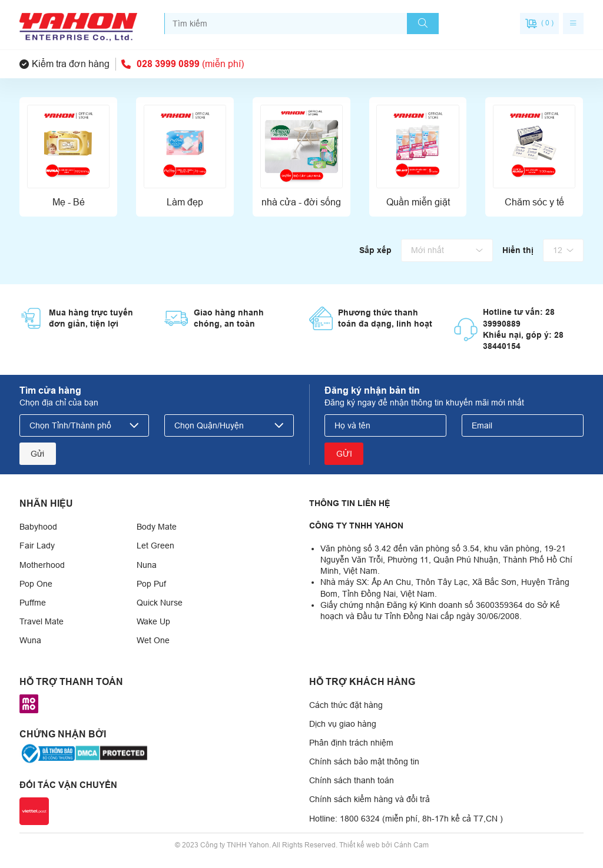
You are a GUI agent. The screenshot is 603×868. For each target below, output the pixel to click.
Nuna (147, 565)
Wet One (153, 640)
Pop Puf (151, 584)
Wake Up (153, 621)
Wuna (30, 640)
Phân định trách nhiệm (351, 743)
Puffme (33, 603)
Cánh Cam (411, 845)
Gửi (37, 454)
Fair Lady (37, 546)
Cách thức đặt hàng (346, 705)
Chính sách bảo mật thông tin (364, 761)
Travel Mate (42, 621)
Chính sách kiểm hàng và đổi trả (370, 799)
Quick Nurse (160, 603)
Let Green (155, 546)
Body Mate (157, 527)
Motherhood (42, 565)
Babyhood (38, 527)
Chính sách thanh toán (352, 780)
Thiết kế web (360, 845)
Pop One (36, 584)
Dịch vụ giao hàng (343, 724)
